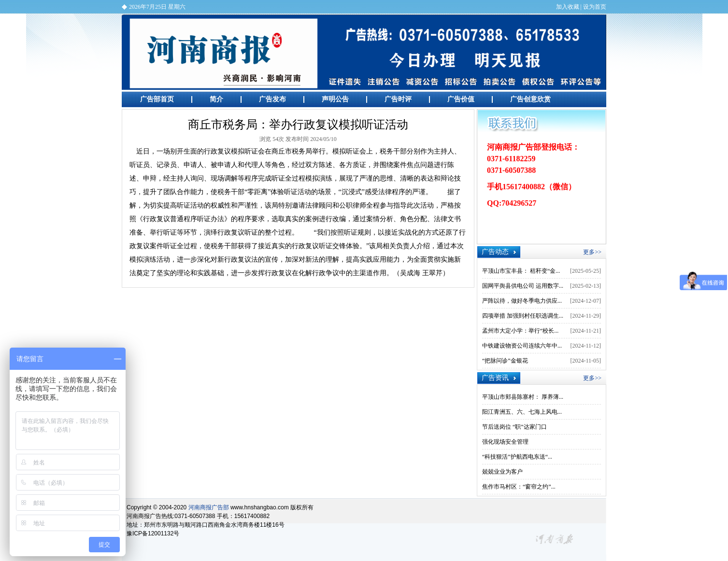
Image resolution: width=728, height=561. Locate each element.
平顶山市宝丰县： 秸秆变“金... (521, 271)
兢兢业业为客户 (502, 472)
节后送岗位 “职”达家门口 (514, 427)
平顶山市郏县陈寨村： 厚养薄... (523, 397)
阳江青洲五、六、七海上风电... (522, 412)
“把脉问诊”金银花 (505, 361)
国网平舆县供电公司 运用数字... (523, 286)
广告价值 (461, 99)
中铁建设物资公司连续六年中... (522, 346)
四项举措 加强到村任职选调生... (523, 316)
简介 (216, 99)
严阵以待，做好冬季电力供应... (522, 301)
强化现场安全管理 (505, 442)
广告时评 (398, 99)
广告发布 (272, 99)
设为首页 (595, 7)
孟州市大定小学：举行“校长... (520, 331)
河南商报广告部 (364, 52)
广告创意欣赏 (530, 99)
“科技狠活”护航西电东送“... (517, 457)
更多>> (592, 252)
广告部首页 (157, 99)
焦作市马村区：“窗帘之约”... (519, 487)
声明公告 (335, 99)
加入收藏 (568, 7)
